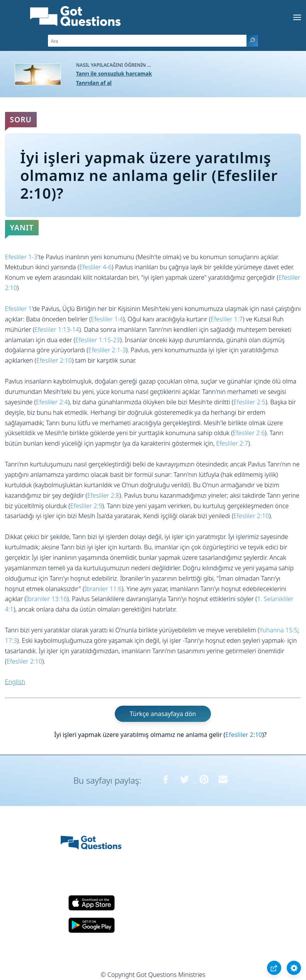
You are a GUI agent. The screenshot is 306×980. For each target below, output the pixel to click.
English (15, 682)
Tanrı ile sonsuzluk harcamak (114, 73)
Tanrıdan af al (94, 83)
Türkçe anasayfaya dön (163, 714)
